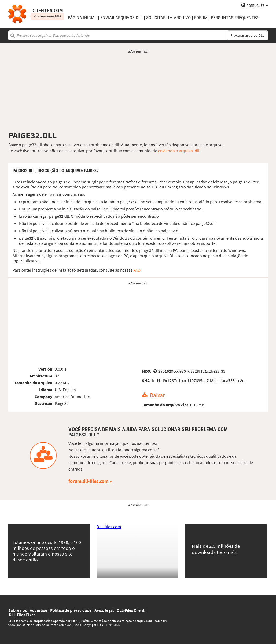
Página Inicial (82, 18)
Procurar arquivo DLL (247, 35)
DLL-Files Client (131, 610)
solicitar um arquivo (168, 18)
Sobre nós (18, 610)
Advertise (38, 610)
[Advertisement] (138, 92)
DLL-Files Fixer (22, 615)
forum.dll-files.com (88, 481)
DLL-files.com (109, 527)
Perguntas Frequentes (235, 18)
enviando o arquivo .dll (179, 151)
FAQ (137, 270)
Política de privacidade (71, 610)
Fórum (201, 18)
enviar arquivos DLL (122, 18)
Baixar (157, 395)
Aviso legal (104, 610)
